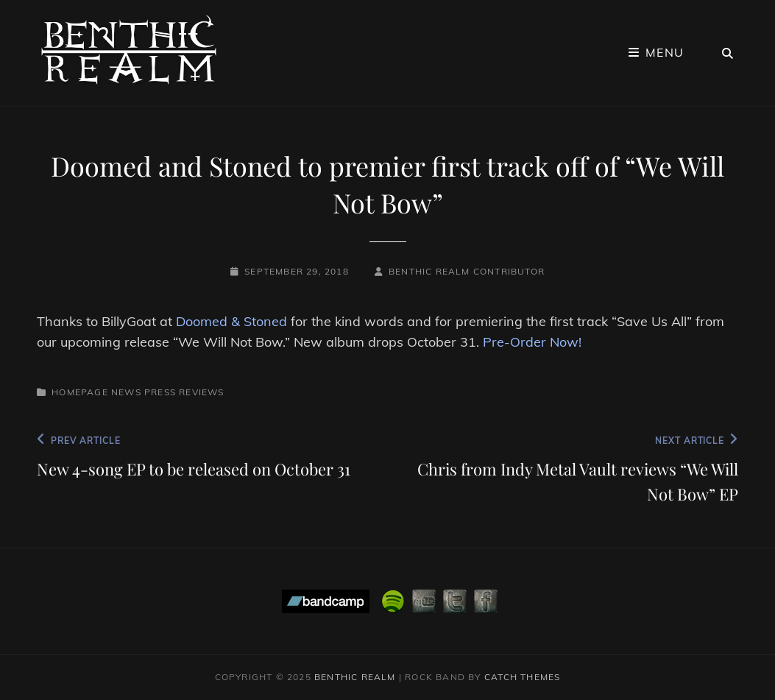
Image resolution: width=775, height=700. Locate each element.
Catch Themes (522, 677)
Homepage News (96, 392)
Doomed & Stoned (231, 321)
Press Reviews (184, 392)
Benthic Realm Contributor (467, 271)
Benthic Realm (355, 677)
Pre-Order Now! (532, 342)
